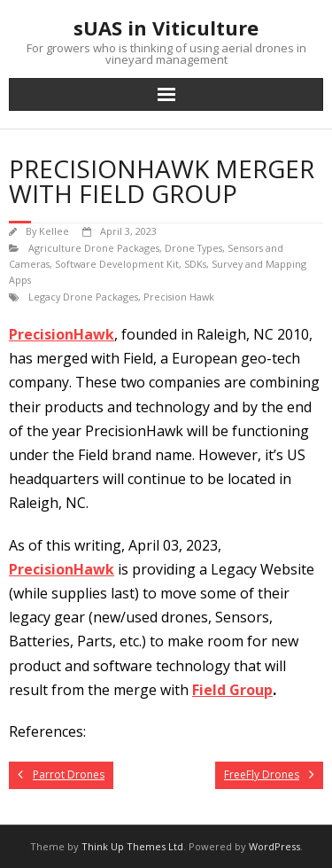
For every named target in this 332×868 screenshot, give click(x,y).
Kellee (54, 231)
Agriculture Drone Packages (94, 248)
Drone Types (193, 248)
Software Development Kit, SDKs (131, 264)
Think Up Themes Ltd (132, 846)
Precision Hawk (179, 297)
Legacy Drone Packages (83, 297)
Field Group (232, 690)
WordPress (274, 846)
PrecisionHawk (62, 334)
